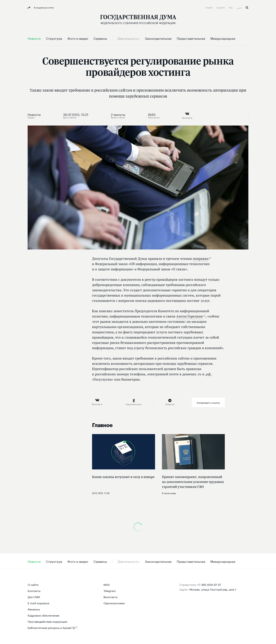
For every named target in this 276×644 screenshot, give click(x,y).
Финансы (34, 609)
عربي (240, 7)
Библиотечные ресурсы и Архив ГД (51, 627)
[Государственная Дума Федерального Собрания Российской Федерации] (138, 19)
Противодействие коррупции (47, 621)
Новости (34, 114)
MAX (107, 584)
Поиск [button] (247, 8)
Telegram (110, 590)
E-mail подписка (38, 603)
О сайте (33, 584)
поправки (201, 259)
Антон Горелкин (189, 316)
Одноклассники (114, 603)
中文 (231, 7)
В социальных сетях (44, 7)
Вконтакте (110, 597)
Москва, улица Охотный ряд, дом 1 (213, 589)
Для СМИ (34, 597)
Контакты (34, 590)
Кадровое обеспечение (43, 615)
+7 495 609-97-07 (209, 584)
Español (221, 7)
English (209, 7)
